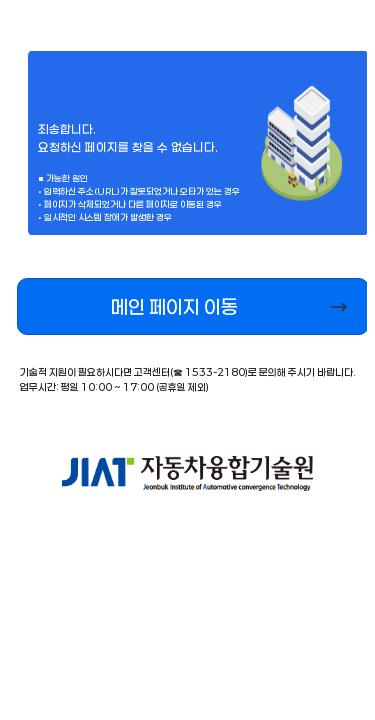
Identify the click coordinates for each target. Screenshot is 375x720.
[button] (193, 306)
